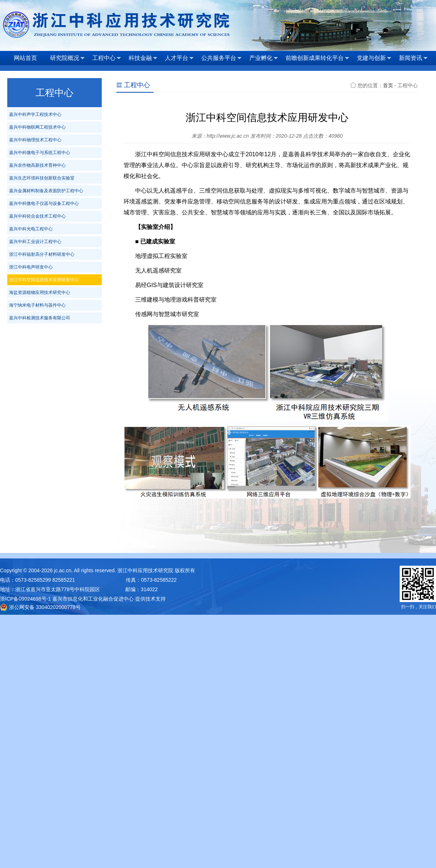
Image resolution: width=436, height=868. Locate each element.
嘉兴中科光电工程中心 (31, 229)
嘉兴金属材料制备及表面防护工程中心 (46, 191)
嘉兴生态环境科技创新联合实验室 (42, 178)
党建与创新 (374, 58)
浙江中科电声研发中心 (31, 267)
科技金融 (143, 58)
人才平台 (179, 58)
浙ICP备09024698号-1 (25, 599)
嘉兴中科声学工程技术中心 (35, 114)
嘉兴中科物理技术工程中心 (35, 140)
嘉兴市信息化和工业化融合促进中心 (93, 599)
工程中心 (107, 58)
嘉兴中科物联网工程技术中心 (37, 127)
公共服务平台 (221, 58)
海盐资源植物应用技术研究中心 (40, 292)
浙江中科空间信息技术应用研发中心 (44, 280)
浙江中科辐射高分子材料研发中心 (42, 254)
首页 (388, 85)
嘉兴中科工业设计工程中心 (35, 242)
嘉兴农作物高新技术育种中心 (37, 165)
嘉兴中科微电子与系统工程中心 (40, 153)
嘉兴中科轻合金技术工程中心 (37, 216)
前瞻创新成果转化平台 (317, 58)
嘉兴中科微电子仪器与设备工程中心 (44, 203)
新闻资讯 (413, 58)
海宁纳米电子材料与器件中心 (37, 305)
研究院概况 (67, 58)
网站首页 (25, 58)
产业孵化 (264, 58)
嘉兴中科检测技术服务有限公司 (40, 318)
